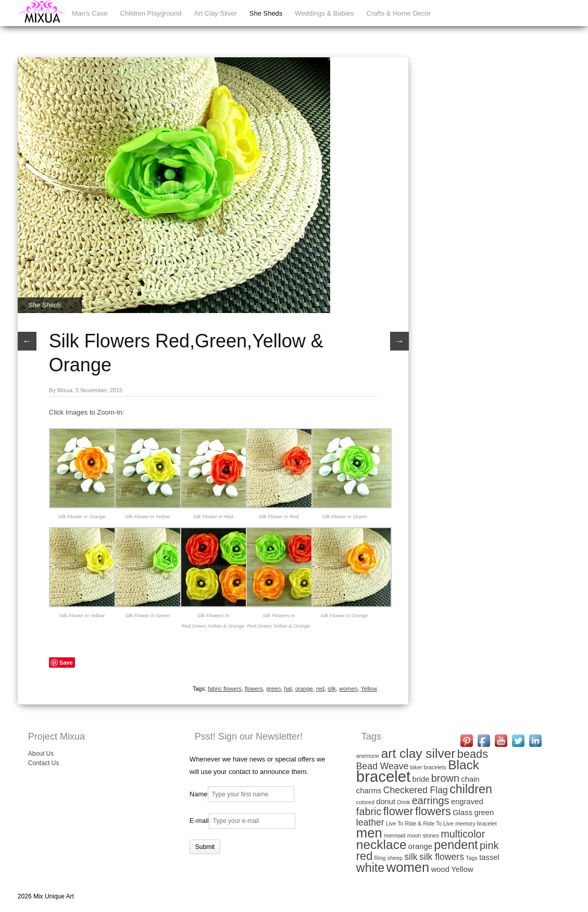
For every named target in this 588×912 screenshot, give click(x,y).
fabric (369, 811)
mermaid (395, 835)
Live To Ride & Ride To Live (420, 823)
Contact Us (43, 763)
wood (440, 869)
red (320, 689)
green (273, 689)
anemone (368, 756)
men (369, 833)
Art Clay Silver (215, 13)
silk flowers (442, 857)
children (471, 789)
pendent (456, 845)
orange (304, 689)
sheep (395, 858)
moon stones (423, 835)
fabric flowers (225, 689)
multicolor (463, 834)
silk (332, 689)
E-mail (199, 821)
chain (470, 779)
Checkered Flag (416, 790)
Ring (380, 858)
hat (288, 689)
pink (489, 845)
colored (365, 802)
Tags (472, 858)
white (370, 868)
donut (386, 802)
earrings (431, 801)
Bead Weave (382, 766)
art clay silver (418, 753)
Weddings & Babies (324, 13)
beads (473, 754)
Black (464, 765)
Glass (462, 813)
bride (421, 779)
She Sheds (266, 13)
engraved (467, 802)
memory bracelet (476, 823)
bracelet (383, 776)
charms (369, 791)
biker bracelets (428, 767)
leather (370, 822)
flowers (254, 689)
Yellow (368, 689)
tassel (489, 857)
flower (398, 811)
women (348, 689)
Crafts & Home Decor (399, 13)
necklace (381, 845)
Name (199, 794)
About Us (41, 754)
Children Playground (151, 13)
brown (445, 778)
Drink (404, 802)
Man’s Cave (90, 13)
